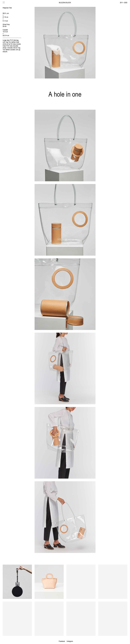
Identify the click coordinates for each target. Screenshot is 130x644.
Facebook (62, 641)
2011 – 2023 (124, 3)
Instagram (70, 641)
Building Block (65, 3)
